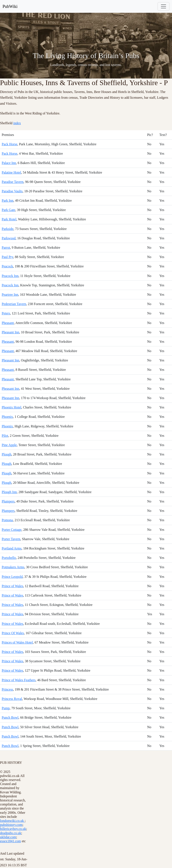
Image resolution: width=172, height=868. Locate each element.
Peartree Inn (10, 295)
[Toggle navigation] (163, 6)
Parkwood (9, 238)
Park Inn (8, 201)
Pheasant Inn (10, 332)
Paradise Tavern (13, 182)
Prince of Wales (12, 586)
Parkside (8, 229)
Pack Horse (9, 144)
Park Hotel (9, 219)
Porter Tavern (11, 539)
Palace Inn (9, 163)
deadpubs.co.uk (11, 833)
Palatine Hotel (11, 172)
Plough (6, 454)
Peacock (7, 266)
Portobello (9, 558)
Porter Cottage (12, 530)
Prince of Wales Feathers (19, 680)
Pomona (7, 520)
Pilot (5, 436)
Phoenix (7, 417)
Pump (6, 708)
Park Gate (9, 210)
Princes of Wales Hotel (17, 642)
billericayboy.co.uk (13, 829)
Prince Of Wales (13, 633)
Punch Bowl (10, 717)
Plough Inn (9, 492)
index (17, 123)
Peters (6, 313)
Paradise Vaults (12, 191)
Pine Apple (9, 445)
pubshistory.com (11, 825)
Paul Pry (7, 257)
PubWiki (10, 6)
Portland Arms (12, 548)
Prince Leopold (12, 577)
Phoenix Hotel (11, 407)
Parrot (6, 248)
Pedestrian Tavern (14, 304)
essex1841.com (10, 841)
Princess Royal (12, 699)
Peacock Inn (10, 276)
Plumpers (8, 501)
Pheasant (8, 323)
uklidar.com (8, 837)
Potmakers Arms (13, 567)
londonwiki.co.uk (12, 821)
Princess (7, 689)
